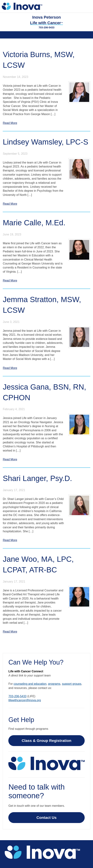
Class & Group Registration (46, 741)
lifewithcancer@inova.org (25, 700)
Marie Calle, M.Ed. (34, 223)
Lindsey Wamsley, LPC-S (45, 142)
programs (54, 684)
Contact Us (46, 817)
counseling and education (30, 684)
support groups (72, 684)
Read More (10, 123)
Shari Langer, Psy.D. (37, 478)
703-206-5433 (46, 27)
